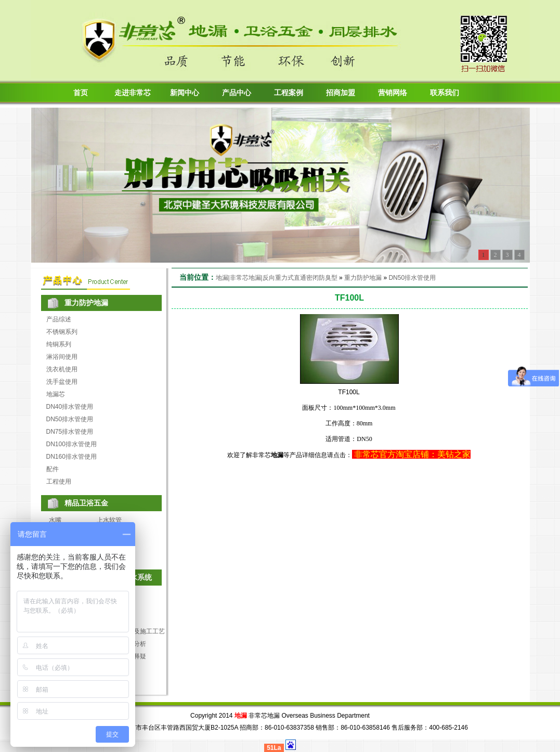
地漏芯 (56, 394)
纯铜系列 (59, 344)
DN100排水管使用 (71, 444)
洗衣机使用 (62, 369)
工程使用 (59, 482)
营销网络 (393, 93)
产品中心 (237, 93)
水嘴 (55, 520)
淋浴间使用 (62, 357)
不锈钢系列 (62, 332)
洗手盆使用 (62, 382)
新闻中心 (185, 93)
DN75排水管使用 (70, 432)
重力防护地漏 (363, 278)
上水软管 (109, 520)
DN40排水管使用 (70, 407)
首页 (81, 93)
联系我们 (445, 93)
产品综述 (59, 319)
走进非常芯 (133, 93)
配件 (53, 469)
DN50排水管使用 (70, 419)
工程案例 (289, 93)
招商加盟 (341, 93)
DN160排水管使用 (71, 457)
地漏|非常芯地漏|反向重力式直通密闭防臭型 (277, 278)
